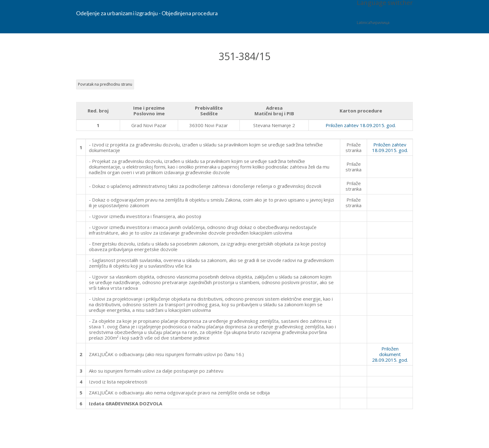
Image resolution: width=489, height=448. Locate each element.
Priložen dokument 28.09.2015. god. (390, 354)
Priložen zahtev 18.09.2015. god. (361, 125)
